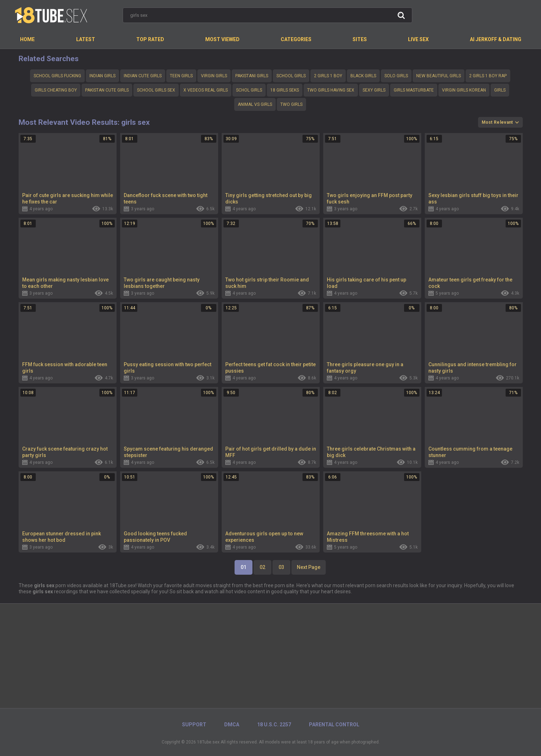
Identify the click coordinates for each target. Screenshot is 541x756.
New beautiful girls (439, 76)
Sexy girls (374, 90)
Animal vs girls (255, 104)
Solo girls (396, 76)
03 (281, 567)
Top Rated (150, 39)
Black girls (363, 76)
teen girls (181, 76)
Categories (296, 39)
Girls (500, 90)
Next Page (309, 567)
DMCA (232, 725)
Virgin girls (214, 76)
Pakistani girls (252, 76)
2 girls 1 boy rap (488, 76)
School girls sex (156, 90)
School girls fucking (57, 76)
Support (194, 725)
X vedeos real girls (206, 90)
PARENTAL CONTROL (334, 725)
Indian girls (102, 76)
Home (27, 39)
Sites (360, 39)
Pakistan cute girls (107, 90)
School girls (291, 76)
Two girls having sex (331, 90)
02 (262, 567)
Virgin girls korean (464, 90)
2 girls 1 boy (328, 76)
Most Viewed (222, 39)
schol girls (249, 90)
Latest (86, 39)
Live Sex (418, 39)
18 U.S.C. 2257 (274, 725)
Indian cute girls (143, 76)
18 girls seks (285, 90)
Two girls (291, 104)
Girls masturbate (414, 90)
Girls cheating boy (56, 90)
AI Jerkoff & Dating (496, 39)
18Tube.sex (208, 742)
